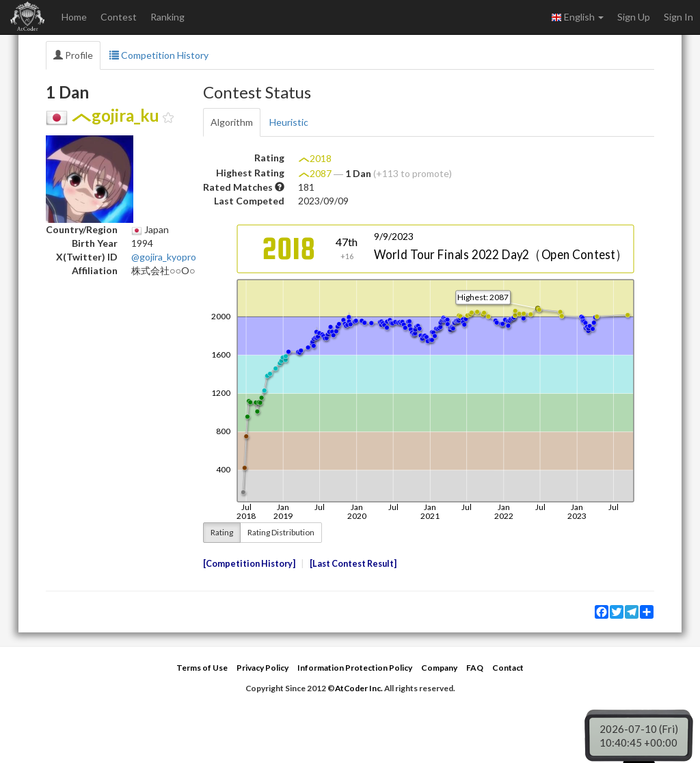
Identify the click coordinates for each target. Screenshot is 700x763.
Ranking (167, 17)
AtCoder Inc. (359, 688)
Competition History (159, 55)
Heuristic (289, 122)
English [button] (577, 17)
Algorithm (232, 122)
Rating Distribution (281, 532)
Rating (222, 532)
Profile (73, 55)
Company (439, 668)
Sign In (678, 17)
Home (74, 17)
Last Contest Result (353, 564)
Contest (119, 17)
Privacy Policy (262, 668)
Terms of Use (202, 668)
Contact (508, 668)
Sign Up (634, 17)
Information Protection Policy (355, 668)
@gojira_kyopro (164, 257)
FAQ (475, 668)
